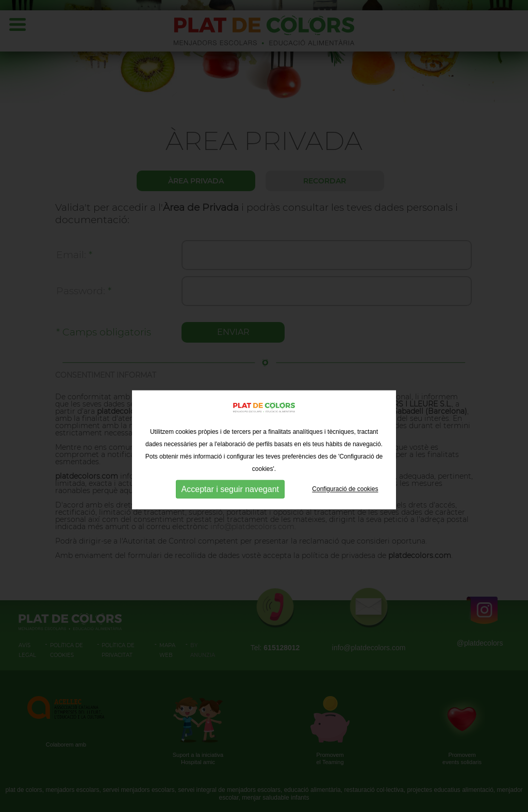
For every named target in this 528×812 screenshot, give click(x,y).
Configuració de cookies (345, 518)
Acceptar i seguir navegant (230, 518)
